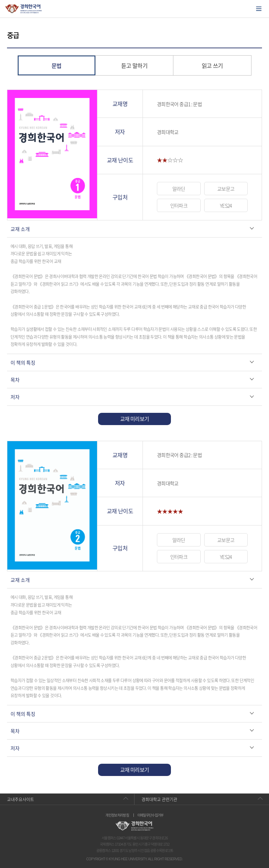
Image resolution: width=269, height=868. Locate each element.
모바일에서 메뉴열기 (259, 9)
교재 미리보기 (135, 419)
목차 (15, 380)
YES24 (226, 205)
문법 (57, 65)
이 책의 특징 (23, 362)
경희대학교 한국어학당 (24, 9)
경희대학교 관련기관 (159, 799)
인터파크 (179, 205)
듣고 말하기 (134, 65)
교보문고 (226, 189)
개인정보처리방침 (117, 815)
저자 (15, 397)
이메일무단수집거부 (150, 815)
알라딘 (179, 189)
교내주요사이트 (20, 799)
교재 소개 (20, 229)
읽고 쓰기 (212, 65)
